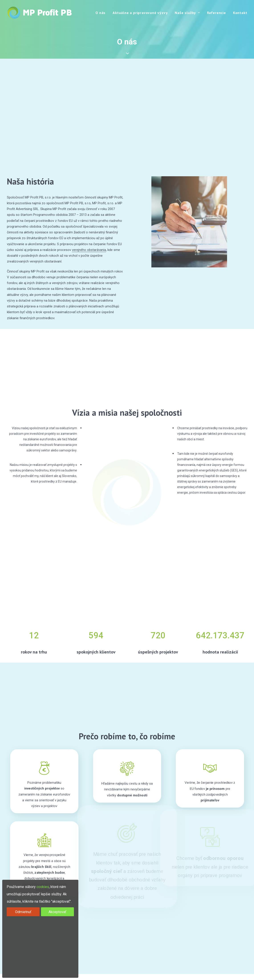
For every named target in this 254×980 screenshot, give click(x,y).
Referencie (216, 13)
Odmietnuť (23, 912)
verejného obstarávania (89, 250)
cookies (43, 887)
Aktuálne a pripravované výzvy (140, 13)
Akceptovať (57, 912)
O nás (101, 13)
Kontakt (240, 13)
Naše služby (187, 13)
